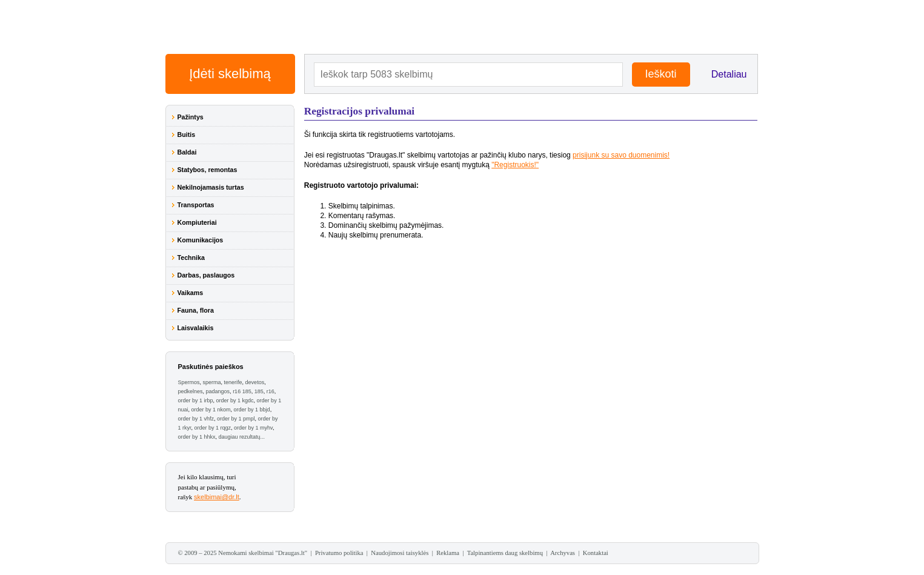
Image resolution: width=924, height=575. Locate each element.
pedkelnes (191, 391)
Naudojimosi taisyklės (400, 553)
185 (259, 391)
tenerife (233, 382)
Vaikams (191, 293)
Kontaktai (596, 553)
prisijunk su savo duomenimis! (621, 155)
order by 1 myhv (253, 428)
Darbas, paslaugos (206, 275)
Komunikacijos (201, 240)
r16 (271, 391)
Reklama (448, 553)
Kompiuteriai (197, 222)
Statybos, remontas (208, 170)
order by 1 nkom (211, 410)
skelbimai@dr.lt (217, 497)
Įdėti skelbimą (230, 74)
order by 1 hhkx (197, 437)
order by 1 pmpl (236, 419)
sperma (212, 382)
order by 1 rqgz (213, 428)
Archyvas (563, 553)
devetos (255, 382)
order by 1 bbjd (252, 410)
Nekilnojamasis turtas (211, 187)
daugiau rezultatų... (242, 437)
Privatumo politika (339, 553)
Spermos (189, 382)
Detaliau (729, 74)
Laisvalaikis (196, 328)
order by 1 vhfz (196, 419)
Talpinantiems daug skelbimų (505, 553)
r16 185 (242, 391)
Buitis (187, 135)
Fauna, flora (196, 310)
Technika (191, 258)
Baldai (187, 152)
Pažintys (191, 117)
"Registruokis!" (515, 165)
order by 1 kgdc (235, 401)
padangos (218, 391)
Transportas (196, 205)
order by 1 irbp (196, 401)
